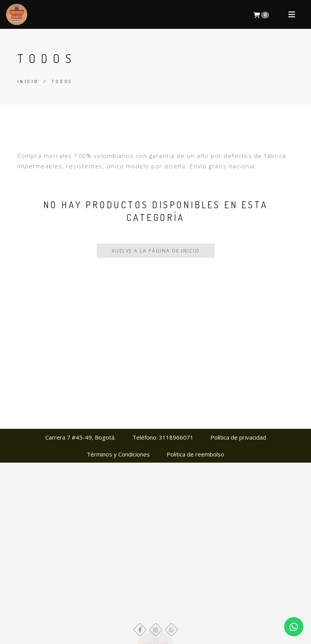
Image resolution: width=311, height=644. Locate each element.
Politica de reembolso (195, 454)
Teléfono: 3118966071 (163, 437)
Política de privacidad (238, 437)
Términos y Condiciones (118, 454)
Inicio (28, 81)
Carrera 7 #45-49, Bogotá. (80, 437)
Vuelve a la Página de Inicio (156, 251)
